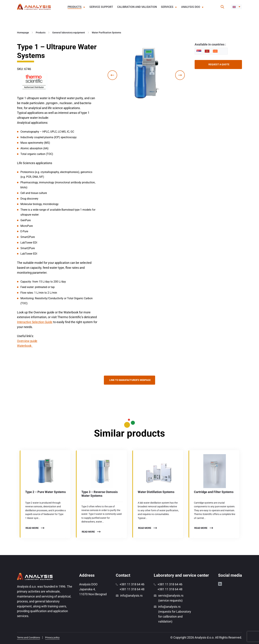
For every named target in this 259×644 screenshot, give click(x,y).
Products (75, 7)
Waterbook (25, 346)
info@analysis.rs (131, 596)
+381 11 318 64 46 (132, 584)
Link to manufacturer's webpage (130, 380)
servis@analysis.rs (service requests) (171, 598)
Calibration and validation (137, 7)
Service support (101, 7)
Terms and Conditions (29, 638)
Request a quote (219, 64)
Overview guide (27, 341)
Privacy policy (52, 638)
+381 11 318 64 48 (132, 589)
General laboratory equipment (69, 33)
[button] (236, 7)
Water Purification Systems (106, 33)
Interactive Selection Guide (35, 322)
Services (167, 7)
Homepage (23, 33)
